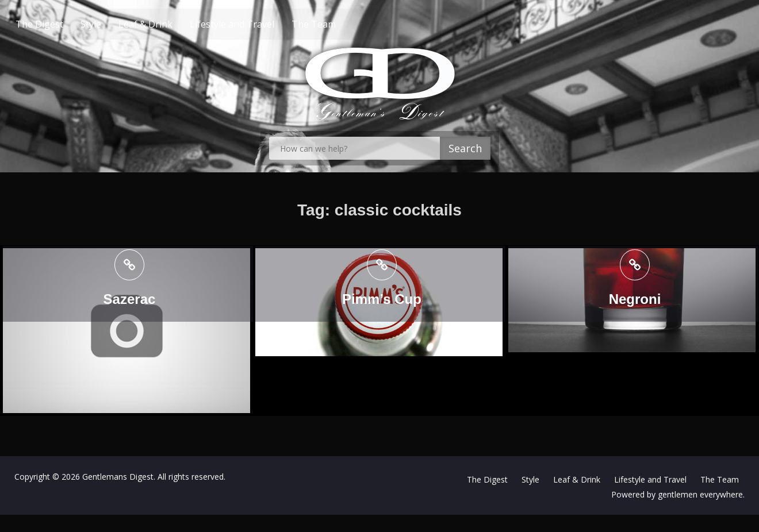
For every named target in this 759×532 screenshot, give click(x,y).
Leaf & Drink (167, 24)
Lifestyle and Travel (254, 24)
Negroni (628, 300)
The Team (336, 24)
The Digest (61, 24)
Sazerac (130, 300)
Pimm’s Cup (378, 300)
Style (113, 24)
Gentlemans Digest (118, 477)
